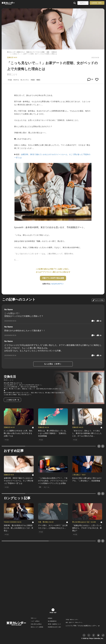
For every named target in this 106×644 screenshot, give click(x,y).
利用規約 (50, 618)
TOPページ (34, 618)
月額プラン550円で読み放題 (53, 278)
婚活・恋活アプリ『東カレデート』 (74, 623)
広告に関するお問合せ (36, 624)
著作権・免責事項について (54, 624)
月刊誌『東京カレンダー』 (72, 620)
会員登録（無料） (97, 3)
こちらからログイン (57, 284)
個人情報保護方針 (52, 621)
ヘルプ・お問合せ (35, 621)
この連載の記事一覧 (12, 400)
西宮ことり (12, 74)
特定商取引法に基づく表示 (54, 627)
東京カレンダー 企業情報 (37, 627)
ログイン (83, 3)
